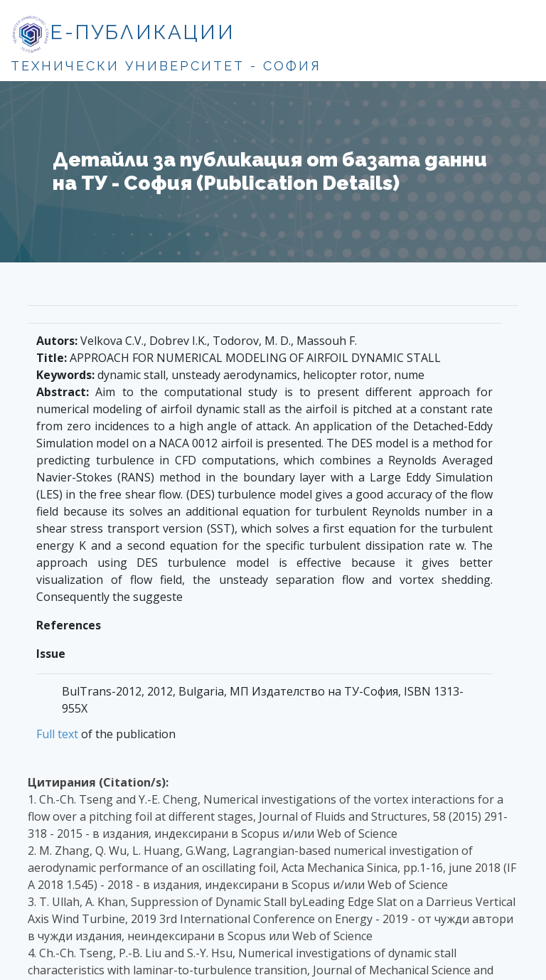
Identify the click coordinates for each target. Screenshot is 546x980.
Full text (57, 734)
